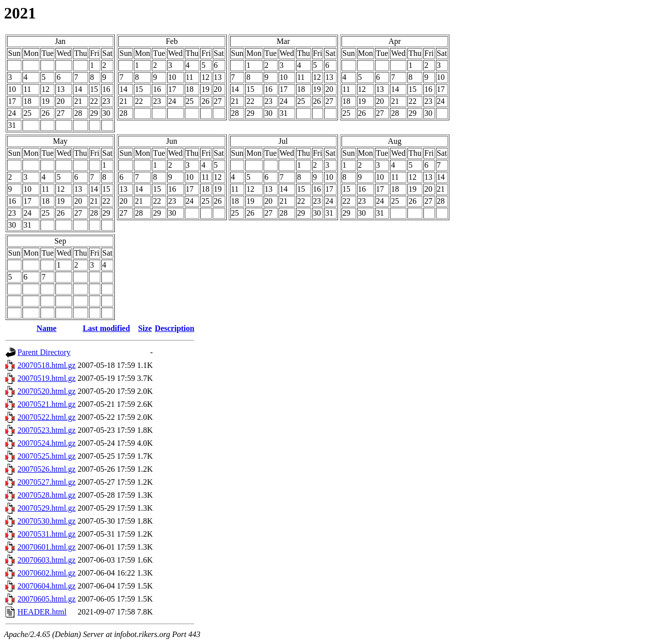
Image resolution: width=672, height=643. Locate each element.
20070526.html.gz (46, 469)
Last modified (107, 328)
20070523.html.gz (46, 430)
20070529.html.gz (46, 508)
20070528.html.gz (46, 495)
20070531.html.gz (46, 534)
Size (145, 328)
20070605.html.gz (46, 599)
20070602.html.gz (46, 573)
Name (46, 328)
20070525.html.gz (46, 456)
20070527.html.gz (46, 482)
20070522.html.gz (46, 417)
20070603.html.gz (46, 560)
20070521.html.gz (46, 404)
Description (174, 328)
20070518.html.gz (46, 365)
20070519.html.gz (46, 378)
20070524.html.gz (46, 443)
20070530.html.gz (46, 521)
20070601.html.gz (46, 547)
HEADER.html (42, 612)
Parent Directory (44, 352)
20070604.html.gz (46, 586)
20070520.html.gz (46, 391)
